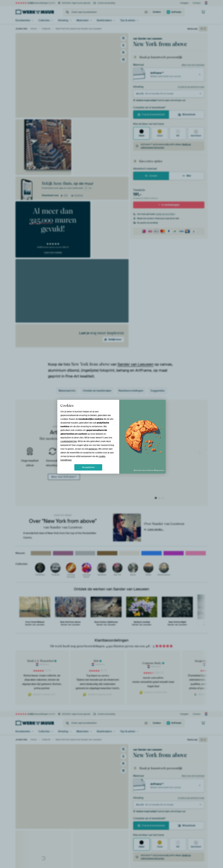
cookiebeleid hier (69, 441)
